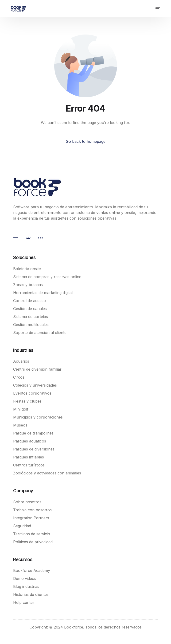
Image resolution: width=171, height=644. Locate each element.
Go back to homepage (86, 141)
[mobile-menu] (157, 9)
